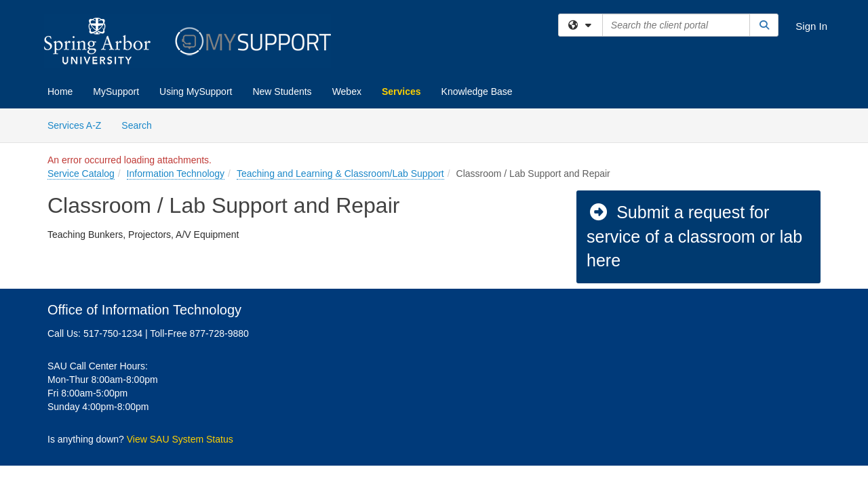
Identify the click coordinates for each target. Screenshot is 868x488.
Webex (347, 91)
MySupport (116, 91)
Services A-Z (74, 125)
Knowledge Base (477, 91)
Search (141, 124)
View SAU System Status (180, 439)
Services (401, 91)
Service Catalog (81, 174)
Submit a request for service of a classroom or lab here (694, 236)
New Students (282, 91)
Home (60, 91)
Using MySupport (196, 91)
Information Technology (176, 174)
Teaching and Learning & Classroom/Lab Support (340, 174)
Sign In (811, 26)
